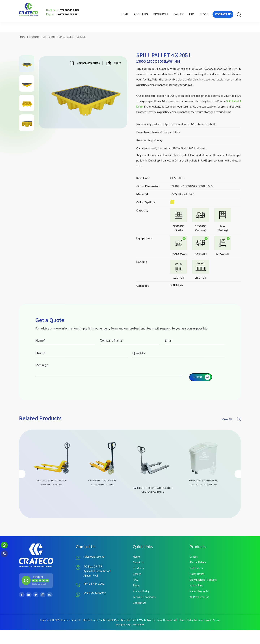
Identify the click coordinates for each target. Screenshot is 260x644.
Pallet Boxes (197, 586)
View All (229, 435)
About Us (127, 19)
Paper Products (199, 604)
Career (165, 19)
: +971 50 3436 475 (69, 15)
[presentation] (23, 490)
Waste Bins (197, 598)
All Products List (200, 610)
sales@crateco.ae (94, 567)
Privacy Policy (142, 604)
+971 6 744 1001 (94, 596)
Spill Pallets (49, 37)
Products (34, 37)
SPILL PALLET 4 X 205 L (72, 37)
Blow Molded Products (204, 592)
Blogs (190, 19)
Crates (194, 567)
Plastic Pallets (198, 574)
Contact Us (140, 616)
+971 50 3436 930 (95, 605)
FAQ (178, 19)
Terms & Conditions (145, 610)
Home (111, 19)
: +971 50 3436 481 (69, 19)
